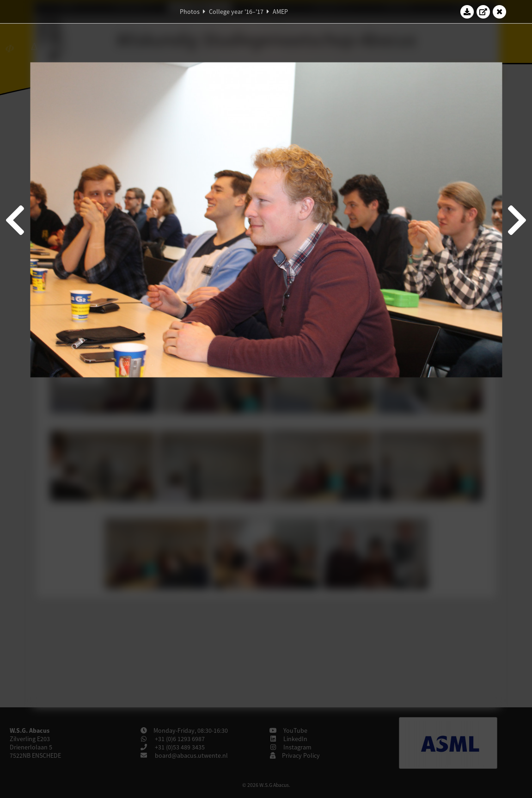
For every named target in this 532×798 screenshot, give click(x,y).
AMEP (280, 12)
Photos (190, 12)
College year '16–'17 (236, 12)
